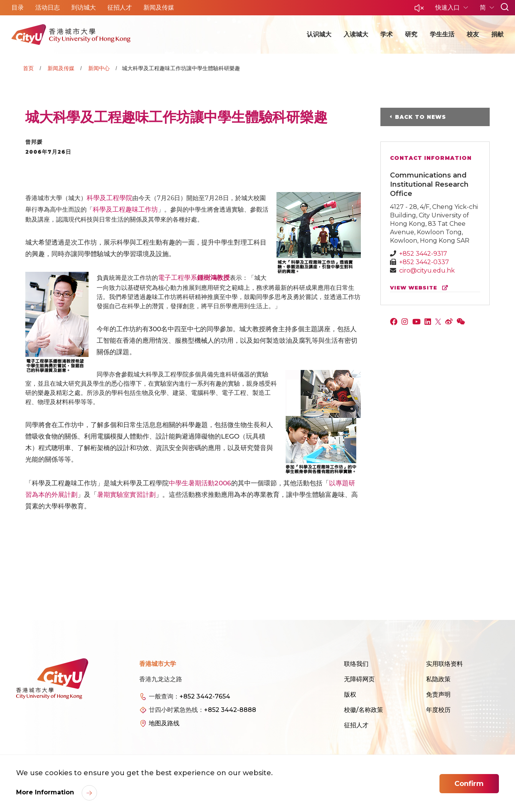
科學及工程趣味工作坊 (125, 209)
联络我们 (356, 664)
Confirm (469, 784)
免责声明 (438, 694)
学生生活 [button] (442, 34)
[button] (419, 10)
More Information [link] (46, 792)
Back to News (420, 117)
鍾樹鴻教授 (213, 278)
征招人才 (356, 725)
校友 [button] (473, 34)
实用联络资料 (444, 664)
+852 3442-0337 (424, 262)
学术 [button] (387, 34)
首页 (28, 68)
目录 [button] (18, 7)
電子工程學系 (178, 278)
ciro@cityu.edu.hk (427, 270)
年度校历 (438, 710)
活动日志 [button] (48, 7)
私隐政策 (438, 679)
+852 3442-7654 (205, 696)
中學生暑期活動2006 (200, 483)
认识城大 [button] (319, 34)
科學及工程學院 (109, 198)
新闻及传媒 (61, 68)
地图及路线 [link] (164, 723)
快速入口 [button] (448, 7)
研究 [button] (411, 34)
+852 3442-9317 (423, 254)
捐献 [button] (497, 34)
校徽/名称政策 (364, 710)
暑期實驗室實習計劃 (126, 495)
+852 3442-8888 (230, 710)
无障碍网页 (359, 679)
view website (421, 288)
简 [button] (484, 7)
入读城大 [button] (356, 34)
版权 (350, 694)
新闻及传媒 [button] (159, 7)
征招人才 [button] (120, 7)
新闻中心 (99, 68)
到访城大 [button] (84, 7)
